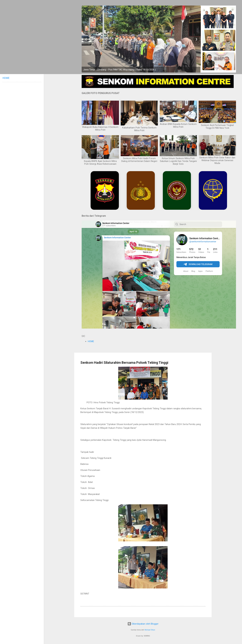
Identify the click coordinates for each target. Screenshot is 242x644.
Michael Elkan (150, 630)
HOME (91, 341)
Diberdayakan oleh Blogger (143, 624)
